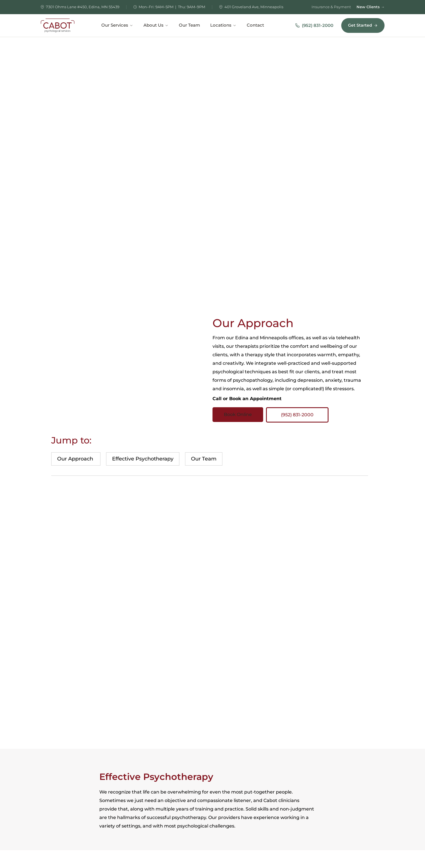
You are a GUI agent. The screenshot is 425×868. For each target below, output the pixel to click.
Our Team (189, 25)
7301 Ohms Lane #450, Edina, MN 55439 (83, 7)
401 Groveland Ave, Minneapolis (254, 7)
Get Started (363, 25)
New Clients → (371, 7)
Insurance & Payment (331, 7)
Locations (223, 25)
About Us (156, 25)
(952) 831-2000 (314, 25)
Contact (255, 25)
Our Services (117, 25)
